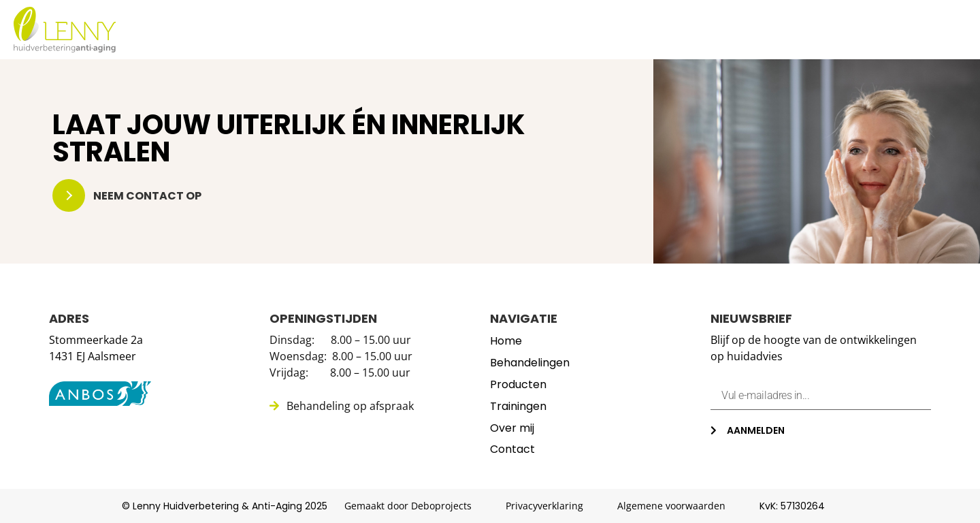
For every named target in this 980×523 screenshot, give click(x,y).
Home (472, 30)
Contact (927, 30)
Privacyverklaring (544, 506)
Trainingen (765, 30)
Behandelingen (563, 30)
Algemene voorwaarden (671, 506)
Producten (670, 30)
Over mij (850, 30)
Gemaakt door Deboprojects (408, 506)
